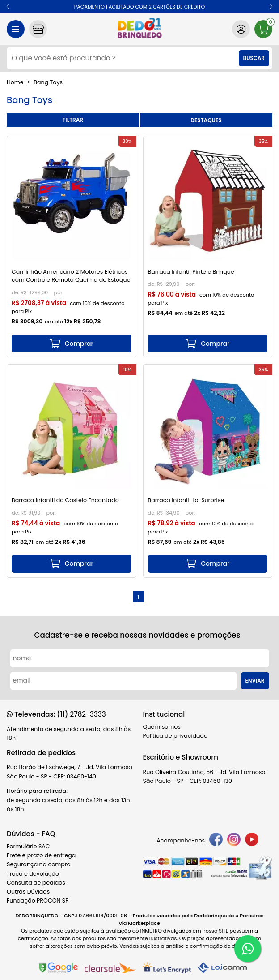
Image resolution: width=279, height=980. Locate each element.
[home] (140, 29)
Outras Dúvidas (28, 892)
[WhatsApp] (248, 949)
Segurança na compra (39, 864)
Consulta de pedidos (36, 883)
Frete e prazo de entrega (41, 855)
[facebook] (216, 841)
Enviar (255, 681)
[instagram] (234, 841)
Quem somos (162, 727)
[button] (8, 7)
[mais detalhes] (72, 344)
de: (16, 292)
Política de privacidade (175, 736)
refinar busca (73, 120)
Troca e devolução (33, 874)
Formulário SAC (28, 846)
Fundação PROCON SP (38, 900)
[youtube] (252, 841)
